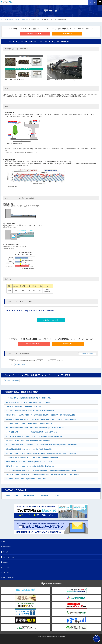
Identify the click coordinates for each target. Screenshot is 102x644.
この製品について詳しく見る (51, 320)
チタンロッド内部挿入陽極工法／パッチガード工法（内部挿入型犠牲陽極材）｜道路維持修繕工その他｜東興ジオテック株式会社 (41, 470)
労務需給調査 (7, 547)
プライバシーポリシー (9, 557)
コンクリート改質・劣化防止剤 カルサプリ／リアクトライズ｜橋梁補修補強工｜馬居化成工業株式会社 (35, 436)
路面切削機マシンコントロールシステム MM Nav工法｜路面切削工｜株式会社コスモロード (31, 466)
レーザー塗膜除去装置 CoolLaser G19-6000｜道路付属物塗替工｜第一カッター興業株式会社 (31, 432)
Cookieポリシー (7, 562)
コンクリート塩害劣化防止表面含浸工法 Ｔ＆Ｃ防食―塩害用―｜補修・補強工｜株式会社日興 (32, 458)
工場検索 (5, 552)
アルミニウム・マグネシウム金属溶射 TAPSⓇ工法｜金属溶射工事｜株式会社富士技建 (30, 411)
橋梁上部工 (44, 495)
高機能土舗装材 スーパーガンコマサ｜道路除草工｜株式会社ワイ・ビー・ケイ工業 (29, 462)
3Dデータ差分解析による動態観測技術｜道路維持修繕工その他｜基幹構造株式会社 (29, 398)
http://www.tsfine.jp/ (20, 364)
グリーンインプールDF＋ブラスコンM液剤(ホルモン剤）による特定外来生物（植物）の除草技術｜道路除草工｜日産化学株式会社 (42, 445)
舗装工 (17, 495)
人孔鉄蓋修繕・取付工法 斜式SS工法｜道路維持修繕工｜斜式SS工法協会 (26, 479)
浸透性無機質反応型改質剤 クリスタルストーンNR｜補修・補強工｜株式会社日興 (29, 449)
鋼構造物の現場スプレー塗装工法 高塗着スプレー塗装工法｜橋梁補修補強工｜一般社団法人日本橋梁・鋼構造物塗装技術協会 (41, 415)
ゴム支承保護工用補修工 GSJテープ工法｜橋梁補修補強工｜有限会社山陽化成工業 (29, 424)
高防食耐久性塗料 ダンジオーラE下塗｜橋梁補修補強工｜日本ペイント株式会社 (28, 402)
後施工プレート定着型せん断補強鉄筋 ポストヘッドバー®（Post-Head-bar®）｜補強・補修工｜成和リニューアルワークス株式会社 (42, 475)
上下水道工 (57, 495)
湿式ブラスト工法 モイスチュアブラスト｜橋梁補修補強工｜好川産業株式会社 (28, 441)
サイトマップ (7, 572)
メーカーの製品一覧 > (87, 354)
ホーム (3, 19)
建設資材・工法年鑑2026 (12, 381)
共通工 (8, 495)
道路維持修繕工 (25, 19)
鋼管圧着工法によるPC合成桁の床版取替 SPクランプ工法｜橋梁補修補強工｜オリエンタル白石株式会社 (35, 428)
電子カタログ (10, 19)
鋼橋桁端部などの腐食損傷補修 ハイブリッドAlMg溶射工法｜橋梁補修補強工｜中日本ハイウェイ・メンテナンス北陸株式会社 (41, 419)
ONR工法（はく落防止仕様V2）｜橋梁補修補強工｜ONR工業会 (23, 407)
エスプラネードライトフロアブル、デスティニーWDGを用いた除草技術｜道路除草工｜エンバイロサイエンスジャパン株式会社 (41, 453)
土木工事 (17, 19)
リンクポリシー (7, 567)
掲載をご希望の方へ (9, 578)
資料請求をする (67, 34)
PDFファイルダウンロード (35, 34)
